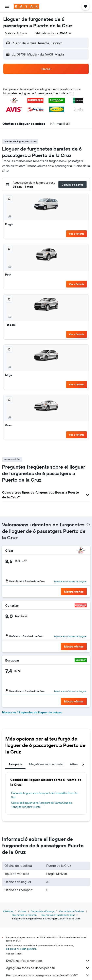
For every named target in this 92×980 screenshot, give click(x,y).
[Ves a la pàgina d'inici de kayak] (26, 6)
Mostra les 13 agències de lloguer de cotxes (32, 712)
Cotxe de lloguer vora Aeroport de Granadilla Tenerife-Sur (45, 795)
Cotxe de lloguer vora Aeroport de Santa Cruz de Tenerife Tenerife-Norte (42, 805)
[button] (7, 6)
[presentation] (88, 525)
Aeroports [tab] (15, 764)
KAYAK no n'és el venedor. (48, 961)
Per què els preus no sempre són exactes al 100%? (48, 975)
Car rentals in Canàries (72, 911)
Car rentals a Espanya (43, 911)
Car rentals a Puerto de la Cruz (58, 915)
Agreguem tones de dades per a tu (48, 968)
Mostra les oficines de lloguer (70, 581)
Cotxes (22, 911)
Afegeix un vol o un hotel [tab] (46, 764)
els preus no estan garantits (21, 949)
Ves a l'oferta (77, 234)
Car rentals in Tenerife (24, 915)
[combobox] (16, 33)
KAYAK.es (8, 911)
